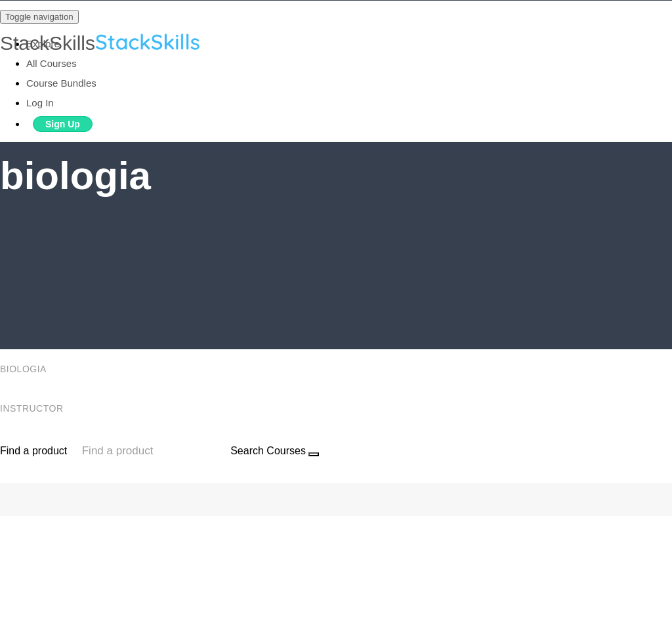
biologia (25, 369)
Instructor (33, 408)
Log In (40, 103)
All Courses (52, 63)
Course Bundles (61, 83)
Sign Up (63, 124)
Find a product (33, 451)
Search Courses (268, 451)
